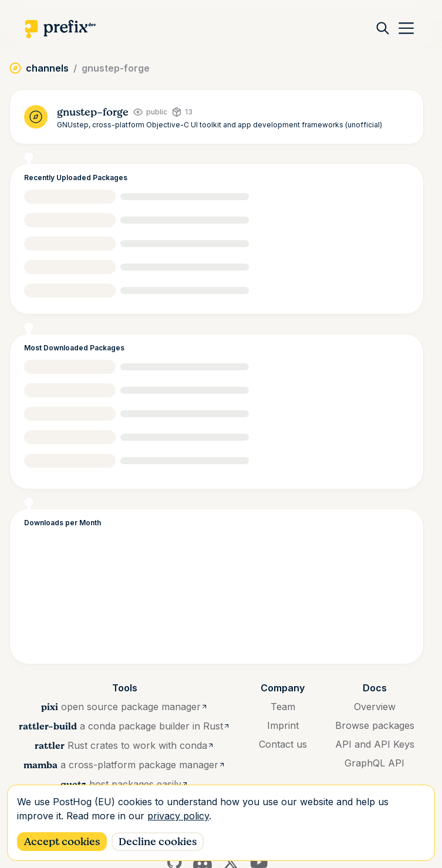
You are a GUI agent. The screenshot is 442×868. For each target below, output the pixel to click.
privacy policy (178, 816)
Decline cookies (158, 842)
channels (47, 68)
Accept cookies (62, 842)
